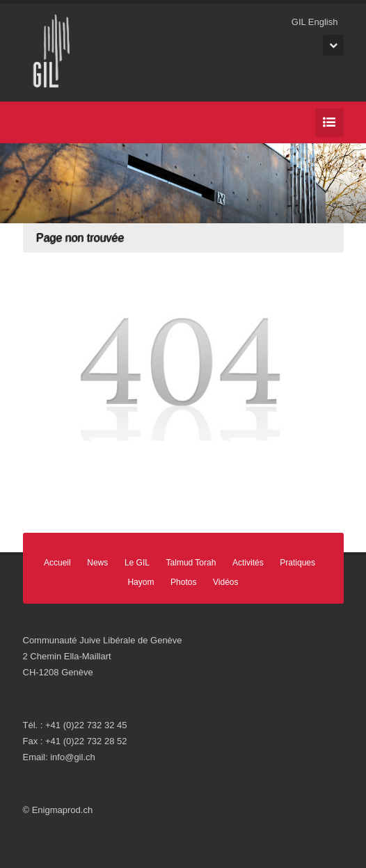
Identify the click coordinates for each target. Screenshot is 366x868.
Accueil (57, 563)
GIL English (315, 22)
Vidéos (225, 582)
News (97, 563)
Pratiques (297, 563)
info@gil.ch (73, 757)
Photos (183, 582)
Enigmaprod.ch (62, 810)
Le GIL (137, 563)
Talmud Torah (191, 563)
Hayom (141, 582)
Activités (248, 563)
